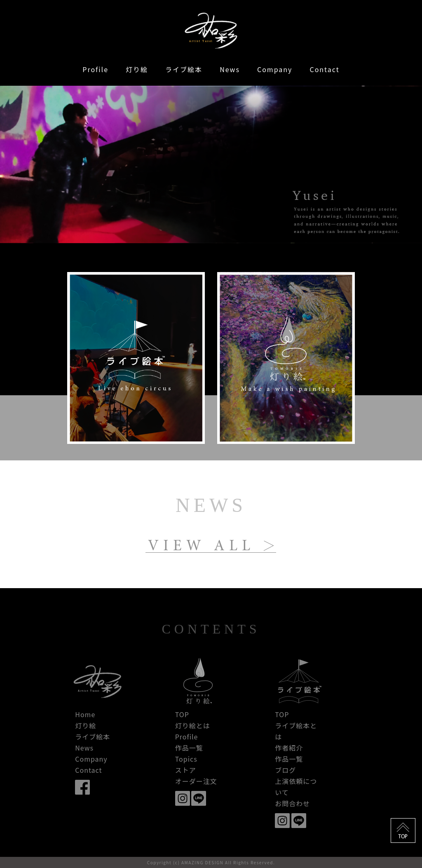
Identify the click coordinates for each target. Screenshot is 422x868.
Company (275, 69)
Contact (324, 69)
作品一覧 (189, 748)
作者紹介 (289, 748)
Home (85, 714)
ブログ (285, 770)
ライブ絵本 (184, 69)
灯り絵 (137, 69)
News (230, 69)
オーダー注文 (196, 781)
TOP (182, 714)
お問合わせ (292, 803)
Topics (186, 759)
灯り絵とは (193, 725)
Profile (95, 69)
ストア (186, 770)
